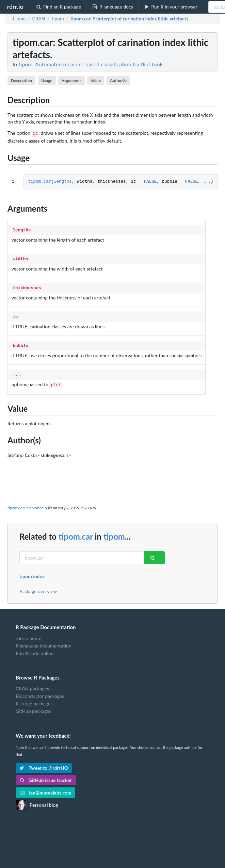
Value (96, 80)
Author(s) (118, 80)
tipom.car (39, 181)
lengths (63, 181)
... (207, 181)
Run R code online (35, 648)
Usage (47, 80)
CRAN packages (32, 683)
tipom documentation (26, 502)
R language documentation (44, 640)
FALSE (150, 181)
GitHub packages (34, 706)
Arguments (72, 80)
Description (21, 80)
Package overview (38, 586)
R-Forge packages (34, 698)
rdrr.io (15, 6)
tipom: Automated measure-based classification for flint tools (91, 64)
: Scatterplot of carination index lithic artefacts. (130, 19)
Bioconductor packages (40, 691)
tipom (114, 531)
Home (19, 19)
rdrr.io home (28, 633)
